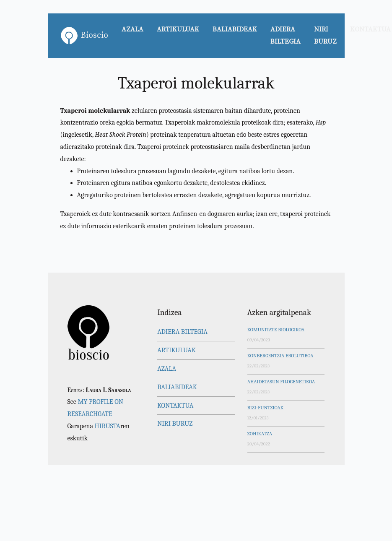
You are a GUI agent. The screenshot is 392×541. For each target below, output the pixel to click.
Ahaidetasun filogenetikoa (281, 382)
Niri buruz (325, 35)
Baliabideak (235, 29)
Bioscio (84, 36)
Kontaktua (175, 406)
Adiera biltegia (286, 35)
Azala (132, 29)
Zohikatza (260, 434)
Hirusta (108, 426)
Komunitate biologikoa (276, 330)
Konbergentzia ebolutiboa (280, 356)
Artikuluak (178, 29)
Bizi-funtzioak (265, 408)
